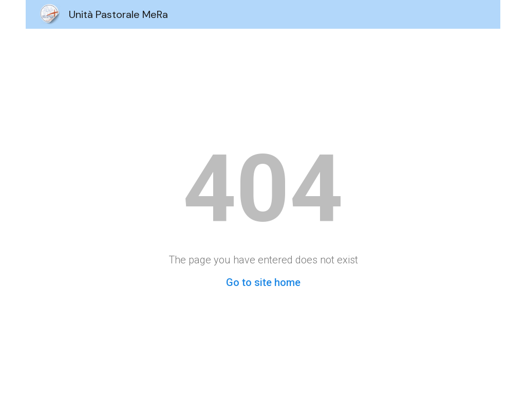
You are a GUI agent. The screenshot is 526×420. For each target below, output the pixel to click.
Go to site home (263, 282)
